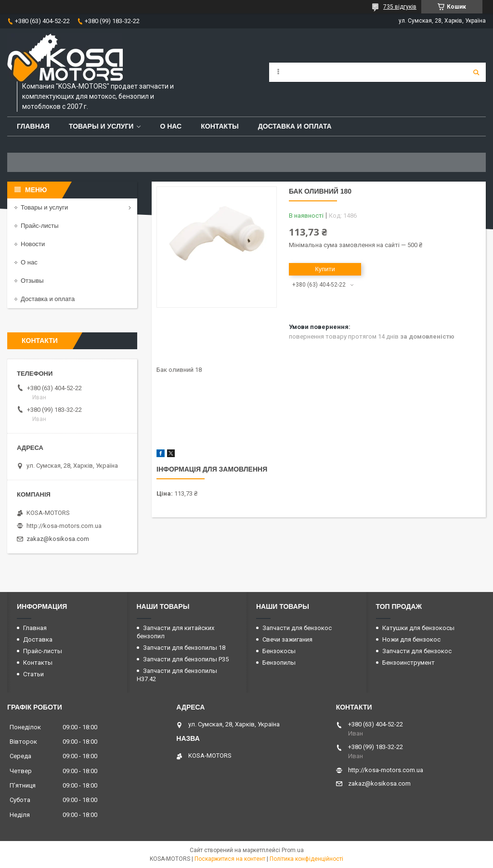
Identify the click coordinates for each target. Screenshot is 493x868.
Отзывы (32, 281)
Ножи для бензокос (411, 639)
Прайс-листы (40, 226)
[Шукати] (476, 72)
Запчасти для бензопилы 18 (184, 648)
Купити (325, 269)
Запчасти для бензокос (297, 628)
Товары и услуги (101, 126)
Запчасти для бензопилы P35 (186, 659)
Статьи (33, 674)
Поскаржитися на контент (230, 859)
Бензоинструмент (409, 663)
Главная (33, 126)
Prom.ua (293, 850)
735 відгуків (400, 7)
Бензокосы (279, 651)
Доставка (38, 639)
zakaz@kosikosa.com (58, 539)
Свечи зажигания (287, 639)
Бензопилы (279, 663)
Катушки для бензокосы (418, 628)
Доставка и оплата (295, 126)
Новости (33, 244)
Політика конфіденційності (306, 859)
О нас (171, 126)
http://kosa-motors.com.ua (64, 526)
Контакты (220, 126)
